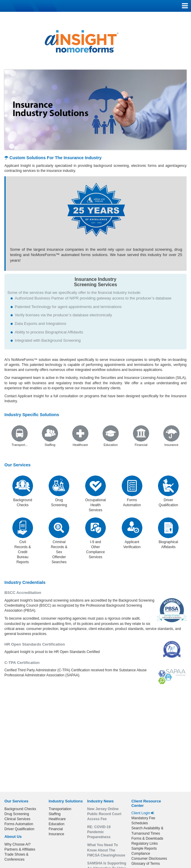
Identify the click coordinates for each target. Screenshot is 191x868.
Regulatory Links (145, 843)
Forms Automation (19, 824)
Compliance (141, 854)
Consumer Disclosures (149, 859)
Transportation (60, 809)
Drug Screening (17, 814)
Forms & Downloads (147, 838)
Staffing (55, 814)
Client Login (143, 813)
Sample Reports (144, 849)
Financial (56, 829)
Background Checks (20, 809)
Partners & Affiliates (20, 849)
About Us (13, 837)
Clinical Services (17, 819)
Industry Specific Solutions (32, 415)
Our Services (18, 465)
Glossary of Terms (146, 864)
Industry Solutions (66, 801)
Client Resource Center (146, 803)
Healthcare (57, 819)
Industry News (101, 801)
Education (56, 824)
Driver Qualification (19, 829)
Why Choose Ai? (18, 844)
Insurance (56, 834)
